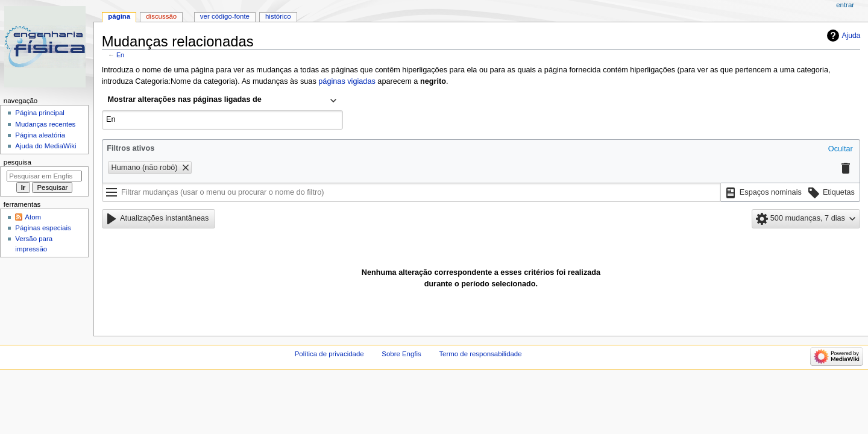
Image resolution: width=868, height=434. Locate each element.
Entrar (845, 5)
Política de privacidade (329, 354)
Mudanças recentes (45, 124)
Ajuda (851, 36)
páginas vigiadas (347, 81)
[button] (841, 149)
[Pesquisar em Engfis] (44, 176)
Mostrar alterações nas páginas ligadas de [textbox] (185, 99)
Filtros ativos (131, 148)
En (120, 55)
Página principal (40, 113)
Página (119, 16)
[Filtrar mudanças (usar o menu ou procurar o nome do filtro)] (411, 192)
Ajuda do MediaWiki (46, 146)
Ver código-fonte (225, 16)
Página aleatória (40, 135)
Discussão (161, 16)
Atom (33, 217)
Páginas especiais (43, 228)
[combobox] (222, 101)
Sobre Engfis (401, 354)
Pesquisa (17, 162)
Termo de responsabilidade (480, 354)
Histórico (278, 16)
